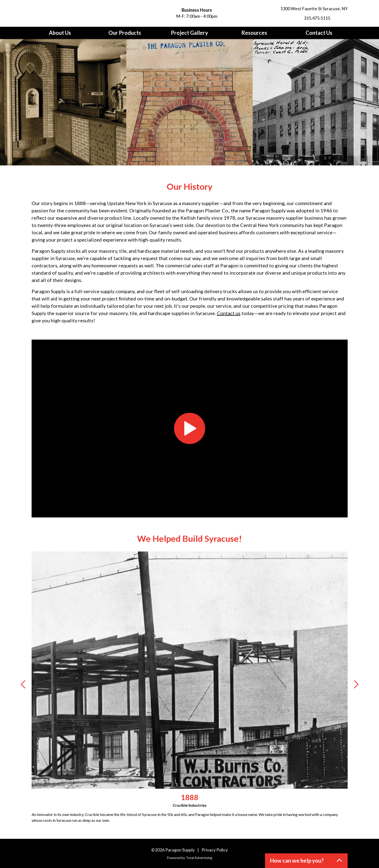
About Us (60, 33)
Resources (254, 33)
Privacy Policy (215, 850)
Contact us (229, 313)
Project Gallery (189, 33)
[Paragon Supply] (75, 13)
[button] (306, 861)
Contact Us (319, 33)
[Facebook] (336, 18)
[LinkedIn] (345, 18)
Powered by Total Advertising (189, 858)
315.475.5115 (317, 18)
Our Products (125, 33)
